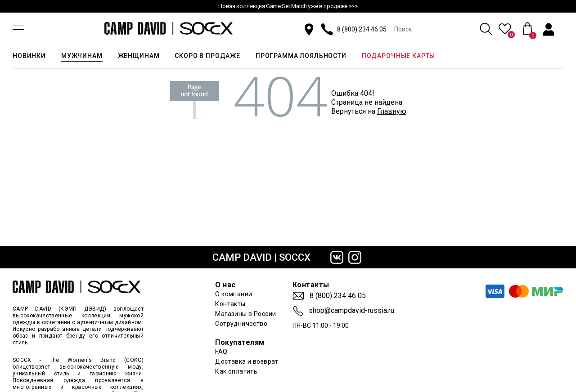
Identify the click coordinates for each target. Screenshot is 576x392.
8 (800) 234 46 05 (362, 29)
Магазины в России (245, 314)
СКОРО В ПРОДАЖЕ (207, 56)
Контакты (230, 304)
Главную (392, 111)
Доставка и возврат (247, 361)
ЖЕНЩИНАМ (139, 56)
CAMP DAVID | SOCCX (261, 257)
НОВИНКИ (29, 56)
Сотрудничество (241, 324)
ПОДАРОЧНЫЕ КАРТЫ (398, 56)
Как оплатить (236, 371)
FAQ (221, 352)
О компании (234, 294)
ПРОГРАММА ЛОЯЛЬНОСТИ (301, 56)
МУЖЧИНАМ (82, 56)
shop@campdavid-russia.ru (351, 311)
